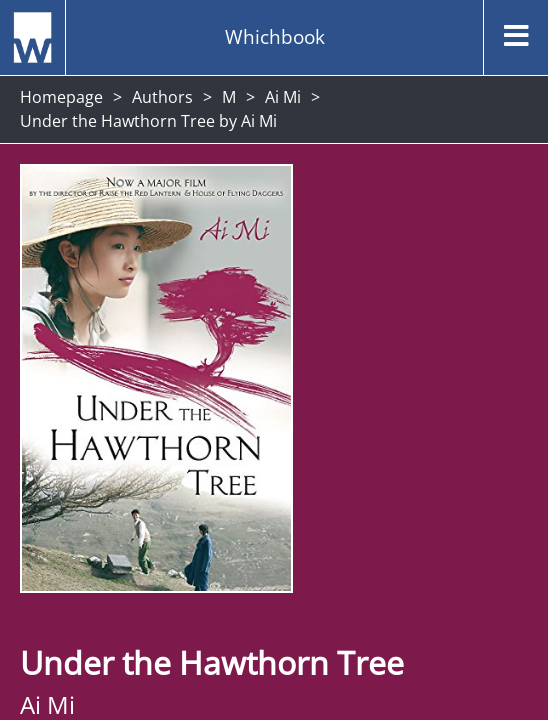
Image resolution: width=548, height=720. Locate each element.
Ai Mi (283, 97)
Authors (162, 97)
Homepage (61, 97)
